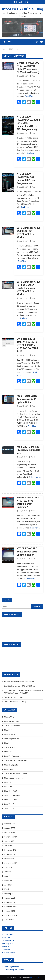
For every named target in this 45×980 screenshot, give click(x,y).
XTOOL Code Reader (12, 726)
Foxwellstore (7, 950)
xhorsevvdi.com (8, 940)
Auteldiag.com (7, 934)
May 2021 (8, 881)
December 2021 (10, 850)
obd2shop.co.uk (8, 944)
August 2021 (9, 867)
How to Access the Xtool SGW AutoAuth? (19, 682)
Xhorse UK (6, 947)
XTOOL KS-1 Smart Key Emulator (17, 761)
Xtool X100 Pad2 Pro (12, 795)
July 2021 (8, 872)
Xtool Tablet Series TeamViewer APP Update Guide (27, 399)
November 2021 (10, 854)
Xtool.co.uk (6, 937)
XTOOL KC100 (10, 747)
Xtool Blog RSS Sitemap (15, 970)
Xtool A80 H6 (9, 717)
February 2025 (10, 824)
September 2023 (11, 837)
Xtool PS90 (8, 769)
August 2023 (9, 841)
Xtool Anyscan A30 (11, 721)
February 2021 (10, 894)
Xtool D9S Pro (9, 734)
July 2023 (8, 846)
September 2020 (11, 915)
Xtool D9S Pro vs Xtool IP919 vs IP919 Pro (19, 686)
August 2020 (9, 920)
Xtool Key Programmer (13, 756)
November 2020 (10, 907)
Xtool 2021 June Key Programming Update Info (28, 450)
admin (34, 76)
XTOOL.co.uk (34, 977)
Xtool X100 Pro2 (10, 804)
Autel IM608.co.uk (9, 953)
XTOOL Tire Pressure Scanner (16, 774)
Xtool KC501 (9, 752)
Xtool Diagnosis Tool (12, 739)
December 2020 (10, 902)
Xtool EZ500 (9, 743)
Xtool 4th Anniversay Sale (13, 697)
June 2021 (8, 876)
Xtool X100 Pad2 (10, 791)
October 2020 (10, 911)
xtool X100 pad (10, 787)
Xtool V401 (8, 782)
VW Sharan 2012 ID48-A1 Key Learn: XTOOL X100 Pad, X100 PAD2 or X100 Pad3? (27, 345)
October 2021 (10, 859)
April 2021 (8, 885)
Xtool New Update (11, 765)
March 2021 (9, 889)
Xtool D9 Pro (9, 730)
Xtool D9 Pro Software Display (15, 702)
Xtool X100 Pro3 (10, 809)
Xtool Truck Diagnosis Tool (14, 778)
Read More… (30, 96)
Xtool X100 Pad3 (10, 800)
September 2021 (11, 863)
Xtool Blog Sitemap (11, 967)
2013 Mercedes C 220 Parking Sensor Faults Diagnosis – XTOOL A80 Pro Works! (29, 288)
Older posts (9, 600)
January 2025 (10, 828)
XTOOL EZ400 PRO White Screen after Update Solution (27, 552)
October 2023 (10, 833)
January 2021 (10, 898)
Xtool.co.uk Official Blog (22, 9)
